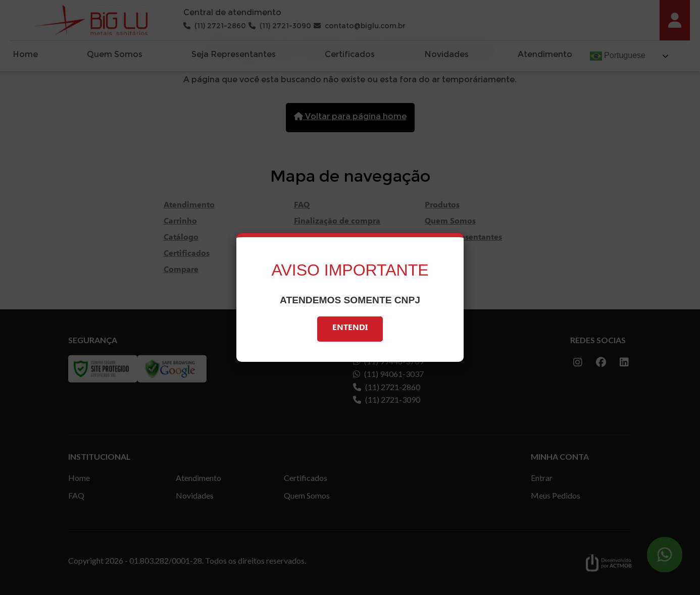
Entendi (350, 329)
